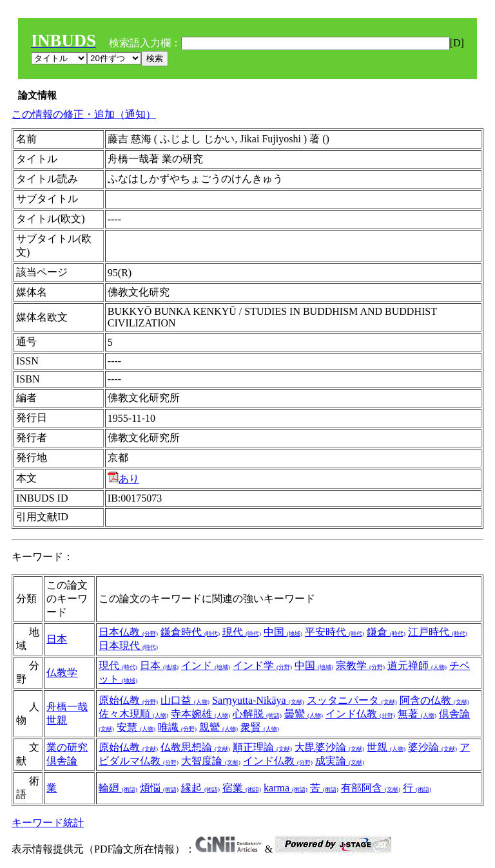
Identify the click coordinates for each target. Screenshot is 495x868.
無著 (417, 714)
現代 (242, 632)
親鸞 (218, 727)
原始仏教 (128, 700)
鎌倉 (386, 632)
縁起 (200, 788)
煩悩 (159, 788)
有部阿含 (371, 788)
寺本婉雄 (200, 714)
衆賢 (260, 727)
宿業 (242, 788)
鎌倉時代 (190, 632)
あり (123, 479)
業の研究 (67, 747)
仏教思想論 (195, 747)
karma (286, 788)
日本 (57, 639)
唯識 (177, 727)
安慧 (136, 727)
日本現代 (128, 646)
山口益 (185, 700)
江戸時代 (438, 632)
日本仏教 (128, 632)
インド (206, 665)
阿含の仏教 (434, 700)
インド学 (262, 665)
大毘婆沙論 (329, 747)
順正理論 (262, 747)
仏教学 (62, 673)
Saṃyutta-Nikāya (258, 700)
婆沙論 (432, 747)
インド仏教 (360, 714)
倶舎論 (62, 761)
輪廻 (118, 788)
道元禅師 (417, 665)
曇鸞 (304, 714)
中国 (283, 632)
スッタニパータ (352, 700)
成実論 (340, 761)
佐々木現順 (133, 714)
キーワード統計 (48, 823)
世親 (57, 720)
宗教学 (360, 665)
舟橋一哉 (67, 707)
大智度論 (211, 761)
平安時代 (335, 632)
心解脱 (257, 714)
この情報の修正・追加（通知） (84, 114)
